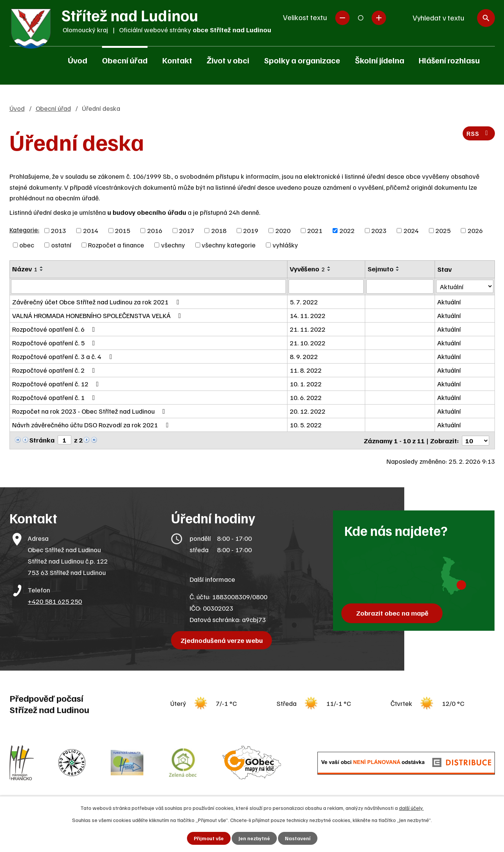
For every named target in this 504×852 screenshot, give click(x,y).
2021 (315, 230)
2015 (122, 230)
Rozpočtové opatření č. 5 (55, 343)
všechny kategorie (229, 245)
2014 (91, 230)
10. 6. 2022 (306, 397)
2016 (155, 230)
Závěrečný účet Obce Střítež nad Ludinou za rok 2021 (97, 302)
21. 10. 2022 (308, 343)
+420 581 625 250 (55, 600)
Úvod (78, 60)
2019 (251, 230)
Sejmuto (381, 269)
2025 (443, 230)
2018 (219, 230)
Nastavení (298, 838)
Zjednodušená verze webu (222, 639)
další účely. (411, 807)
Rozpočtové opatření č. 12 (57, 384)
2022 (347, 230)
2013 (58, 230)
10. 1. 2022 (306, 384)
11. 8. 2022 (306, 370)
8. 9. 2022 (304, 356)
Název (25, 269)
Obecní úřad (125, 60)
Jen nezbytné (254, 838)
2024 (411, 230)
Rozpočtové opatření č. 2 (55, 370)
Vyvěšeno (308, 269)
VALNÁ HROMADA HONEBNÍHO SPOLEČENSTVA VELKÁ (98, 315)
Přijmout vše (208, 838)
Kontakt (177, 60)
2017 (187, 230)
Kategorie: (24, 230)
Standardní (361, 18)
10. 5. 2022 (306, 425)
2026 (475, 230)
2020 (283, 230)
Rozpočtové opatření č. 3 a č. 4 (64, 356)
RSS (478, 134)
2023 (379, 230)
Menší (342, 18)
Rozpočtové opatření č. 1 (55, 397)
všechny (173, 245)
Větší (379, 18)
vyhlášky (285, 245)
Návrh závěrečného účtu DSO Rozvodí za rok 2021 (92, 425)
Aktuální (449, 302)
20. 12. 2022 (308, 411)
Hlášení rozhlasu (449, 60)
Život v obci (228, 60)
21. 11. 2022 (308, 329)
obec (27, 245)
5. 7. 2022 (304, 302)
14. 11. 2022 (308, 315)
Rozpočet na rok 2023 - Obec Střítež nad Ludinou (90, 411)
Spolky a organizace (302, 60)
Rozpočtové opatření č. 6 (55, 329)
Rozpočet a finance (116, 245)
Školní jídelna (380, 60)
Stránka (42, 440)
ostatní (61, 245)
